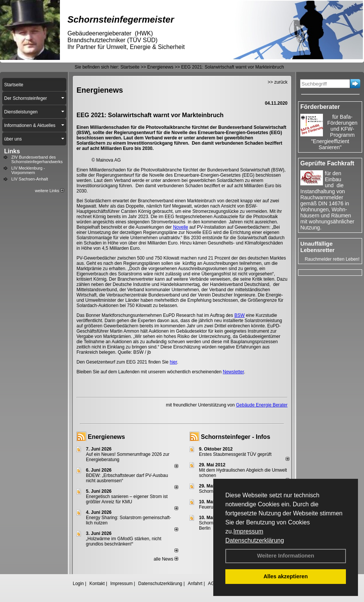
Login (78, 584)
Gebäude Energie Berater (262, 405)
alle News (166, 559)
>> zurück (278, 82)
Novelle (180, 227)
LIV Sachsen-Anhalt (30, 179)
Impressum (248, 531)
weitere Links (50, 191)
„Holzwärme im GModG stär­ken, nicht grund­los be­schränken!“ (124, 541)
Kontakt (97, 584)
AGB (213, 584)
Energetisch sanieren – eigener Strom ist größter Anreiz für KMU (127, 499)
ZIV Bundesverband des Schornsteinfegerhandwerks (37, 159)
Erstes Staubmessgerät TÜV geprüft (235, 454)
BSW (239, 315)
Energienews (106, 437)
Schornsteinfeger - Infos (236, 437)
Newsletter (233, 372)
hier (173, 362)
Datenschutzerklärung (255, 540)
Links (12, 151)
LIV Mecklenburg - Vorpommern (28, 170)
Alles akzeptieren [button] (286, 576)
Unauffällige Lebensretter (317, 247)
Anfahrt (195, 584)
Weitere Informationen (286, 556)
